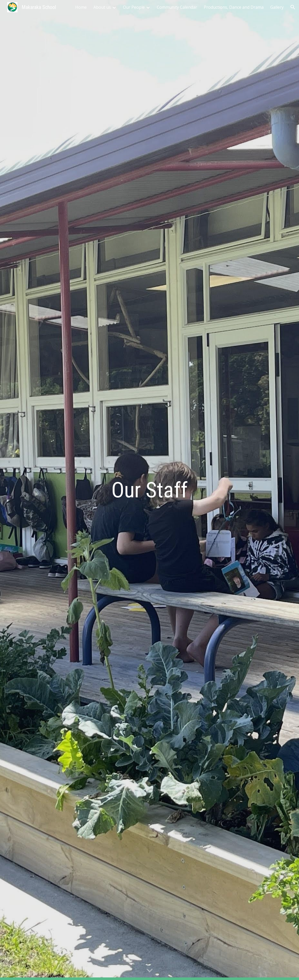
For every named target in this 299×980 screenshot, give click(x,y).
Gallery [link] (277, 7)
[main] (150, 490)
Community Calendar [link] (177, 7)
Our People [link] (134, 7)
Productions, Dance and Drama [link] (234, 7)
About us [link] (102, 7)
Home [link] (81, 7)
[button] (293, 7)
